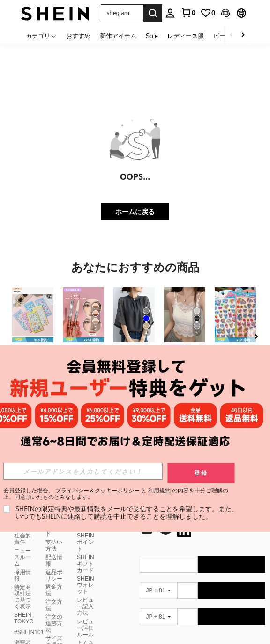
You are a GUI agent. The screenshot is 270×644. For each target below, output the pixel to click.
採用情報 (22, 575)
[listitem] (33, 340)
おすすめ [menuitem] (78, 36)
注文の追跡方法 (54, 623)
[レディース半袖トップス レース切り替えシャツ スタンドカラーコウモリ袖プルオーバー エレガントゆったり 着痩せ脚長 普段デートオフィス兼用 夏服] (134, 315)
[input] (83, 471)
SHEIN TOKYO (24, 618)
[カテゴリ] (41, 35)
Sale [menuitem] (152, 36)
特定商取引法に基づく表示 (22, 597)
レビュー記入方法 (85, 606)
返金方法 (54, 590)
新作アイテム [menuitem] (118, 36)
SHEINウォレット (86, 585)
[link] (188, 13)
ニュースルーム (22, 557)
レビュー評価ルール (85, 628)
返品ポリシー (54, 575)
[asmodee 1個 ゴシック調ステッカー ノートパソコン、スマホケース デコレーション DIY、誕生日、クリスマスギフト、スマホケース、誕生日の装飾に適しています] (33, 315)
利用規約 (159, 490)
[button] (225, 13)
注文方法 (54, 605)
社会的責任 (22, 539)
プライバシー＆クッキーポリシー (97, 490)
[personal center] (170, 13)
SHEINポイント (86, 542)
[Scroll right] (243, 35)
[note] (33, 340)
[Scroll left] (232, 35)
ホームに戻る (135, 211)
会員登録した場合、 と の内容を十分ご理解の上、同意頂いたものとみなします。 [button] (116, 494)
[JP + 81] (158, 590)
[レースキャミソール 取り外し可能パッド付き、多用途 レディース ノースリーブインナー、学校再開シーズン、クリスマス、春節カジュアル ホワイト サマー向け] (185, 315)
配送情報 (54, 560)
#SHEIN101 (29, 632)
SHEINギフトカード (86, 564)
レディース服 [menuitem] (186, 36)
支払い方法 (54, 545)
